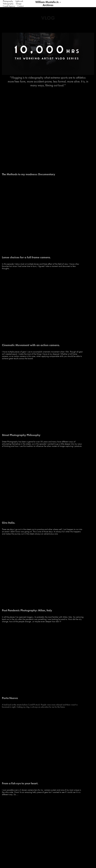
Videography (8, 4)
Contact (21, 6)
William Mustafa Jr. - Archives (48, 4)
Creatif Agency (9, 6)
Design (19, 4)
